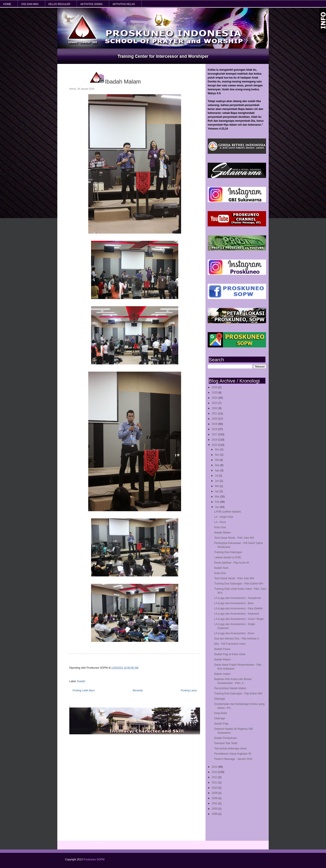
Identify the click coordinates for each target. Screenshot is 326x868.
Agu (218, 470)
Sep (218, 465)
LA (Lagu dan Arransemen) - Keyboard (237, 614)
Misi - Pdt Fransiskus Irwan (230, 644)
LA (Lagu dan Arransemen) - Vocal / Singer (239, 619)
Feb (217, 502)
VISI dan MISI (30, 4)
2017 (215, 434)
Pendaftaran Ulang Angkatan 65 (233, 754)
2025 (215, 393)
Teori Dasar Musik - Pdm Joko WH (234, 538)
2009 (215, 793)
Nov (218, 455)
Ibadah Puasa (222, 649)
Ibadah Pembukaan (226, 738)
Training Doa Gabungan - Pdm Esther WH (239, 584)
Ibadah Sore (221, 568)
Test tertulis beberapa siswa (230, 748)
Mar (217, 497)
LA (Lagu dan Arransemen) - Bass (234, 603)
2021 (215, 413)
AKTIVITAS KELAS (124, 4)
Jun (217, 481)
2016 (215, 440)
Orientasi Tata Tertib (226, 743)
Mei (217, 486)
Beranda (138, 690)
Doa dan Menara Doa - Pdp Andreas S (237, 639)
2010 (215, 788)
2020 (215, 419)
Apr (217, 491)
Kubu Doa (220, 527)
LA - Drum (220, 522)
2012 (215, 777)
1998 (215, 814)
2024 (215, 398)
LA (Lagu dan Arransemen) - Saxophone (238, 598)
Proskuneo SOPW (94, 859)
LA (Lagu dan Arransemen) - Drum (234, 633)
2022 (215, 408)
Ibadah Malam (222, 533)
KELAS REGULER (59, 4)
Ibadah (81, 681)
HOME (7, 4)
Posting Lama (189, 690)
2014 (215, 767)
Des (218, 449)
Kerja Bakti (221, 713)
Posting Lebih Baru (84, 690)
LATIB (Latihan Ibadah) (228, 512)
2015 (215, 445)
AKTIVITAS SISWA (91, 4)
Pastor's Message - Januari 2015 (233, 759)
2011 (215, 783)
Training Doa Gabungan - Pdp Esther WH (238, 694)
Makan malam (222, 674)
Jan (217, 507)
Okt (217, 460)
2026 (215, 387)
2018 (215, 429)
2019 (215, 424)
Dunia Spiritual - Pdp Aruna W (232, 563)
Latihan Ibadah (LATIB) (228, 557)
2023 (215, 403)
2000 (215, 809)
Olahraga (220, 699)
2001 (215, 803)
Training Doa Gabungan (228, 552)
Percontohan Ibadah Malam (230, 688)
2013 (215, 772)
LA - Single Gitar (224, 517)
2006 (215, 798)
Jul (217, 476)
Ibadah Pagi (221, 724)
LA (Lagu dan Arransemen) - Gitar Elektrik (239, 608)
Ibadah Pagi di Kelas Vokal (230, 654)
